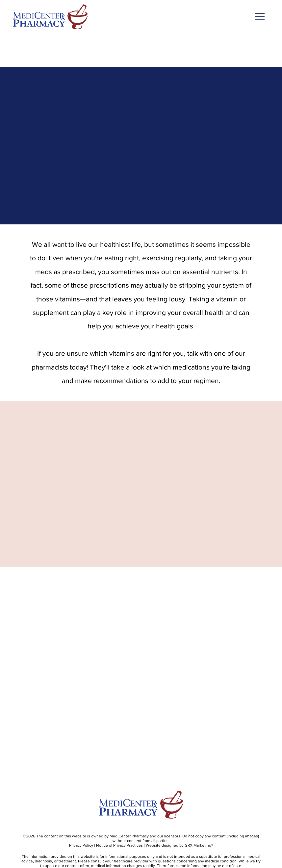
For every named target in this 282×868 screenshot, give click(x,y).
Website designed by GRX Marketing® (179, 845)
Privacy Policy (81, 845)
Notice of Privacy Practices (119, 845)
